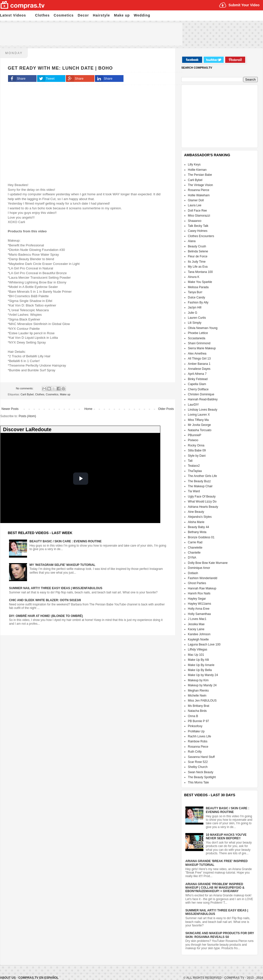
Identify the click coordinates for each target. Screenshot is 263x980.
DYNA (192, 558)
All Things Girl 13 (199, 359)
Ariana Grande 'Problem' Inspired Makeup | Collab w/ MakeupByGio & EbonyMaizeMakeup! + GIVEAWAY (215, 888)
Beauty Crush (197, 246)
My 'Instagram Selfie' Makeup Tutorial (62, 565)
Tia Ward (194, 491)
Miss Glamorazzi (199, 216)
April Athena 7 (197, 374)
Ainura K (194, 277)
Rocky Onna (196, 445)
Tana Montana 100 (200, 272)
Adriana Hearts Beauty (203, 507)
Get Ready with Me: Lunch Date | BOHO (60, 68)
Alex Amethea (197, 354)
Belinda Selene (198, 251)
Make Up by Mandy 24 (203, 675)
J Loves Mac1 (197, 619)
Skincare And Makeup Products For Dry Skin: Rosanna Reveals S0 (220, 935)
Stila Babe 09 (197, 450)
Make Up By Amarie (201, 665)
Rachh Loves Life (200, 736)
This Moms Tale (198, 782)
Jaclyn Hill (195, 307)
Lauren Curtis (197, 318)
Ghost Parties (197, 583)
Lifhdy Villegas (198, 649)
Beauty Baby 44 (199, 527)
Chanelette (195, 548)
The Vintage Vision (200, 185)
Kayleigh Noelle (198, 639)
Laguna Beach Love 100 (204, 644)
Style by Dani (197, 456)
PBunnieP (194, 435)
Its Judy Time (197, 262)
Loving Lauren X (199, 415)
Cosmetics (64, 15)
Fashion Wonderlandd (203, 578)
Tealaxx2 (194, 466)
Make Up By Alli (198, 660)
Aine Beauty (196, 512)
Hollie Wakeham (199, 195)
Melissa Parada (198, 287)
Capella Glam (197, 384)
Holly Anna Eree (199, 609)
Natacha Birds (197, 711)
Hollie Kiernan (197, 170)
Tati (190, 461)
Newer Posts (10, 409)
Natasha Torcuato (200, 430)
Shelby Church (198, 767)
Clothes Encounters (201, 236)
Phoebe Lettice (198, 333)
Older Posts (166, 409)
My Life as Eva (198, 267)
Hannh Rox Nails (199, 593)
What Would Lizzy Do (202, 502)
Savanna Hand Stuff (201, 757)
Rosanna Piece (198, 747)
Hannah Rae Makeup (202, 588)
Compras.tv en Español (38, 978)
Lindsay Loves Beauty (203, 410)
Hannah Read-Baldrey (203, 399)
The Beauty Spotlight (202, 777)
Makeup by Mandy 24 (202, 685)
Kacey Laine (196, 629)
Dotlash (193, 573)
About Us (8, 978)
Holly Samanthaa (199, 614)
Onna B (193, 716)
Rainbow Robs (198, 741)
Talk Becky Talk (198, 226)
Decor (83, 15)
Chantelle (194, 553)
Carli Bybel (27, 394)
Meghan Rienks (198, 691)
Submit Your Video (244, 5)
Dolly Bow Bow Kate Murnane (208, 563)
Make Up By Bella (200, 670)
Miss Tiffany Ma (198, 420)
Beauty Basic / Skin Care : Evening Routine (66, 541)
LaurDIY (193, 405)
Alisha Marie (196, 522)
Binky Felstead (198, 379)
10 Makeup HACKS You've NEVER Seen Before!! (226, 837)
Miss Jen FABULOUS (202, 701)
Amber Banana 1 (199, 364)
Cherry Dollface (198, 389)
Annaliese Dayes (199, 369)
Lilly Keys (194, 165)
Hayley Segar (197, 599)
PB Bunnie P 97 (199, 721)
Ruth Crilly (195, 752)
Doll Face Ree (197, 211)
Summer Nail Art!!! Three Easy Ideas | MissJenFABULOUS (56, 588)
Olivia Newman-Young (203, 328)
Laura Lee (195, 205)
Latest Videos (13, 15)
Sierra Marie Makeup (202, 348)
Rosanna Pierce (199, 190)
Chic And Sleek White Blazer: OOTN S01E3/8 (45, 600)
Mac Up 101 (196, 655)
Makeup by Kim (198, 680)
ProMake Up (196, 731)
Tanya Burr (195, 292)
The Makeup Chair (200, 486)
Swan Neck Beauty (201, 772)
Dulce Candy (196, 297)
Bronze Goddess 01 (201, 537)
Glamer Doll (196, 200)
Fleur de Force (198, 256)
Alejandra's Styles (200, 517)
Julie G (192, 313)
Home (88, 409)
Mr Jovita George (199, 425)
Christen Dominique (201, 394)
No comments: (25, 388)
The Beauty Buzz (199, 481)
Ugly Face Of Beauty (202, 497)
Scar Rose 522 (198, 762)
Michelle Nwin (197, 696)
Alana (192, 241)
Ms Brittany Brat (199, 706)
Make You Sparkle (200, 282)
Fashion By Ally (198, 302)
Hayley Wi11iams (200, 604)
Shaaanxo (195, 221)
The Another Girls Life (202, 476)
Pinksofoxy (195, 726)
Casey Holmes (198, 231)
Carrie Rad (195, 542)
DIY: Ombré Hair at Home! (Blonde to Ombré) (46, 616)
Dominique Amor (199, 568)
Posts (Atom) (27, 416)
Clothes (42, 15)
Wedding (142, 15)
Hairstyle (101, 15)
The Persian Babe (200, 175)
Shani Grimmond (199, 343)
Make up (122, 15)
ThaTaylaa (195, 471)
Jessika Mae (196, 624)
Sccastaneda (196, 338)
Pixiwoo (193, 440)
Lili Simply (195, 323)
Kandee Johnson (199, 634)
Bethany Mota (197, 532)
